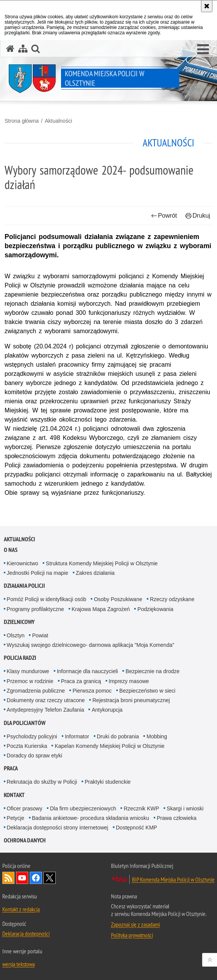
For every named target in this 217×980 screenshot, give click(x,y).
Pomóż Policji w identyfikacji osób (47, 599)
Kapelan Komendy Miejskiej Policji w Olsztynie (109, 746)
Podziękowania (155, 609)
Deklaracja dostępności (26, 933)
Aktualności (58, 121)
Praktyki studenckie (108, 782)
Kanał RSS (8, 878)
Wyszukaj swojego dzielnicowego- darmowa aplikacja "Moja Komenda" (91, 645)
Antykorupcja (107, 710)
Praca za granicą (81, 681)
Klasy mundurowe (28, 671)
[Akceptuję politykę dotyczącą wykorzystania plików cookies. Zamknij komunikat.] (207, 6)
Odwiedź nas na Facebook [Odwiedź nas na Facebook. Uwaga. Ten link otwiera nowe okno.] (36, 878)
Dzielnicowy (19, 622)
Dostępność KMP (137, 828)
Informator (77, 736)
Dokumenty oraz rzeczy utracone (46, 700)
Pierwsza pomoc (92, 691)
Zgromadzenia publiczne (36, 691)
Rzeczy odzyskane (172, 599)
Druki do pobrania (118, 736)
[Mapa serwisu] (23, 49)
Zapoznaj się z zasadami (135, 924)
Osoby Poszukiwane (118, 599)
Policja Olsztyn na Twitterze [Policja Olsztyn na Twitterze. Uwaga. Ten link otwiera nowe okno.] (50, 878)
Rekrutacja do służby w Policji (42, 782)
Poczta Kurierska (27, 746)
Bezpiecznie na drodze (153, 671)
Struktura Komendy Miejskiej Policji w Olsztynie (102, 563)
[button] (203, 50)
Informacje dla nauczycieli (87, 671)
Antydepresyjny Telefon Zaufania (46, 710)
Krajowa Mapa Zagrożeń (101, 609)
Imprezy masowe (129, 681)
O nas (11, 550)
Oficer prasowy (25, 808)
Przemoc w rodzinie (30, 681)
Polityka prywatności (132, 935)
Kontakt (14, 795)
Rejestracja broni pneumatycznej (131, 700)
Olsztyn (16, 635)
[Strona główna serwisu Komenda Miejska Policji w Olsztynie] (10, 49)
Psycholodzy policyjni (32, 736)
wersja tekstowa (18, 964)
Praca (11, 768)
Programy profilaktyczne (35, 609)
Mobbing (157, 736)
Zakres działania (95, 573)
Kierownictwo (23, 563)
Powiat (40, 635)
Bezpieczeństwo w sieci (147, 691)
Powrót (164, 216)
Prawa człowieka (177, 818)
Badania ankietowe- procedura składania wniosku (91, 818)
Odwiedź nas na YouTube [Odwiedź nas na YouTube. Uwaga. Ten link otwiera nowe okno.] (22, 878)
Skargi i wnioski (185, 808)
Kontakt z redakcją (21, 909)
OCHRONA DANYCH (25, 840)
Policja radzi (20, 658)
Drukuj (198, 216)
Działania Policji (24, 586)
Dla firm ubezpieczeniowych (83, 808)
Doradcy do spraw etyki (35, 755)
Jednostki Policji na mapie (38, 573)
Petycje (16, 818)
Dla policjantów (25, 723)
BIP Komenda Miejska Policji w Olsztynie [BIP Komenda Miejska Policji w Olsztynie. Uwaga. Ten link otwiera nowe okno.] (173, 879)
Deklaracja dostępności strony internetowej (58, 828)
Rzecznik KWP (141, 808)
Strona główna (22, 121)
